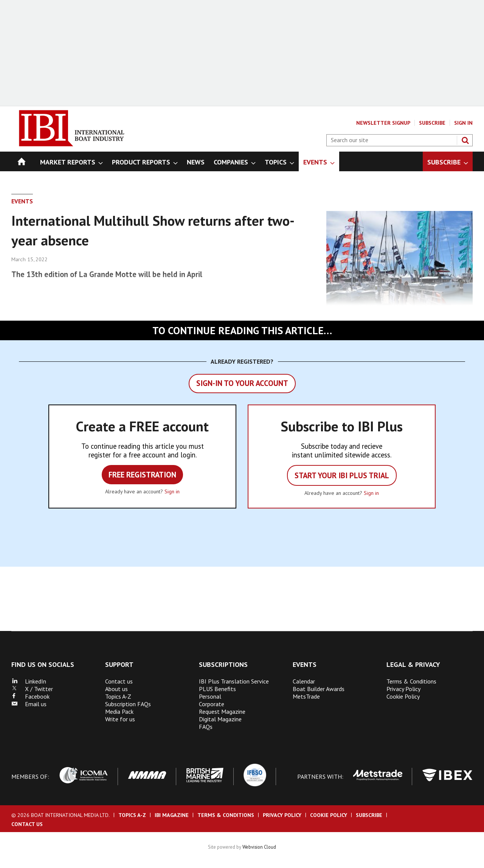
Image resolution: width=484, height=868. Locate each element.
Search (465, 140)
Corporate (212, 704)
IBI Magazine (172, 815)
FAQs (206, 727)
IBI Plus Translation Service (234, 681)
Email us (29, 704)
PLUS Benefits (217, 689)
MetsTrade (306, 696)
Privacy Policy (403, 689)
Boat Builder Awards (319, 689)
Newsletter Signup (383, 123)
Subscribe (432, 123)
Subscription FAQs (128, 704)
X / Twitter (32, 689)
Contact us (119, 681)
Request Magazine (222, 711)
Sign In (463, 123)
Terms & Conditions (411, 681)
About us (116, 689)
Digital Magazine (220, 719)
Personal (210, 696)
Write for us (120, 719)
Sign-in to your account (242, 383)
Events (22, 201)
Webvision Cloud (259, 847)
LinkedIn (29, 681)
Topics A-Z (118, 696)
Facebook (30, 696)
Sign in (172, 491)
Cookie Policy (403, 696)
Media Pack (119, 711)
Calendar (304, 681)
